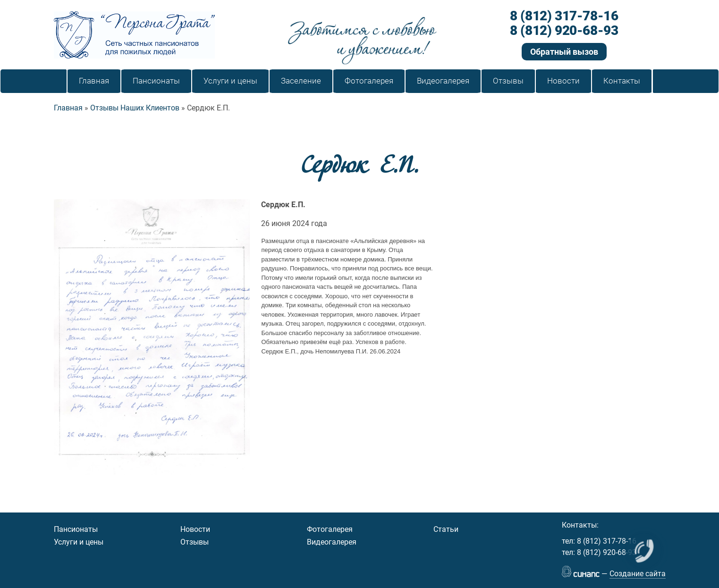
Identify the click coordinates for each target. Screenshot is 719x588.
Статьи (446, 529)
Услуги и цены (79, 542)
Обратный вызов (564, 52)
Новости (195, 529)
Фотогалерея (330, 529)
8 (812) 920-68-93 (564, 31)
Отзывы (195, 542)
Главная (68, 108)
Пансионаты (76, 529)
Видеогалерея (332, 542)
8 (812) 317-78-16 (564, 16)
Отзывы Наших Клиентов (135, 108)
